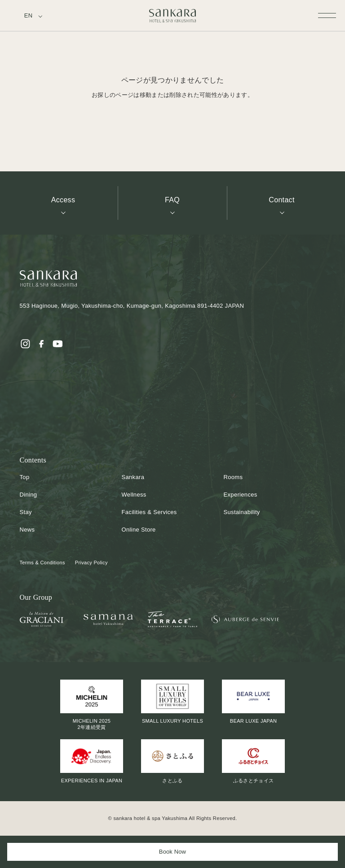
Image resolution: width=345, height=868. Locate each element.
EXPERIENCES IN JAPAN (92, 761)
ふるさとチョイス (253, 761)
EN (29, 15)
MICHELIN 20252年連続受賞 (92, 704)
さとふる (172, 761)
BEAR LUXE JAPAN (253, 702)
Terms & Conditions (42, 563)
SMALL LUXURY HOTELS (172, 702)
